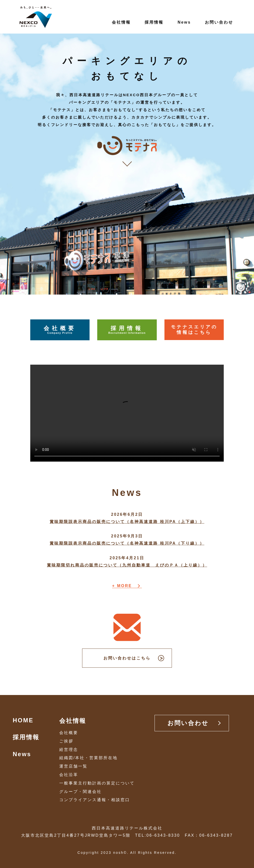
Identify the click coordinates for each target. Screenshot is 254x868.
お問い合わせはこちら (127, 658)
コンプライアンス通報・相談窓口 (95, 800)
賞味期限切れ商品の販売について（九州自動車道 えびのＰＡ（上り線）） (127, 565)
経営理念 (69, 750)
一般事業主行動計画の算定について (97, 783)
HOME (23, 720)
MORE (125, 586)
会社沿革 (69, 775)
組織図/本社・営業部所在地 (88, 758)
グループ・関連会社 (80, 792)
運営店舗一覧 (73, 766)
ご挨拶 (66, 741)
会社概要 (60, 330)
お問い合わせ (219, 22)
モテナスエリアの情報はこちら (194, 330)
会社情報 (121, 22)
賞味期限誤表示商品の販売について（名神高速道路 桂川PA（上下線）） (127, 522)
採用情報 (154, 22)
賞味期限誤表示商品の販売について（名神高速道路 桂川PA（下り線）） (127, 543)
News (184, 22)
